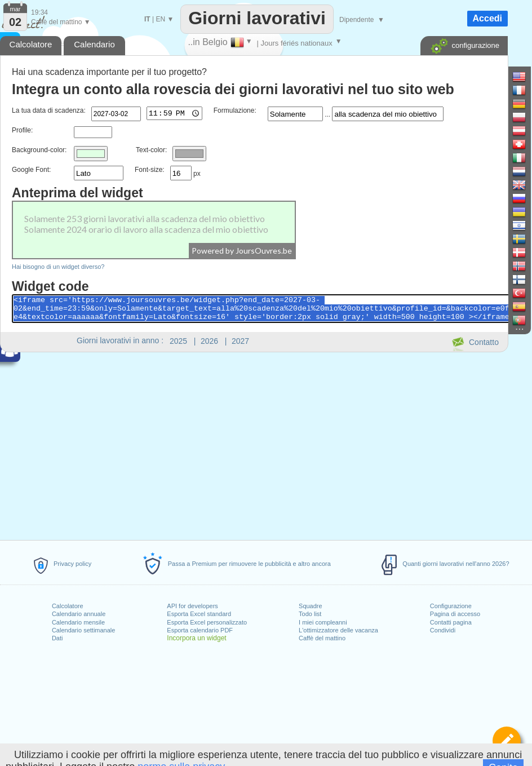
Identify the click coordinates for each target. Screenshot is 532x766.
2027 (240, 341)
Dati (57, 638)
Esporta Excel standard (199, 614)
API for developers (192, 606)
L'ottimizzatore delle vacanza (338, 630)
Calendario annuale (79, 614)
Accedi (487, 18)
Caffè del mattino (322, 638)
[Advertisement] (254, 444)
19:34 (39, 12)
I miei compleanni (323, 622)
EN (160, 19)
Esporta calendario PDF (200, 630)
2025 (178, 341)
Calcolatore (68, 606)
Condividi (443, 630)
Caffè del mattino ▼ (61, 22)
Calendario (94, 44)
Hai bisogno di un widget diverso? (58, 267)
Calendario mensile (78, 622)
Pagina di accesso (455, 614)
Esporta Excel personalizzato (207, 622)
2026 (209, 341)
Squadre (311, 606)
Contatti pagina (451, 622)
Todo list (310, 614)
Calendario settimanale (84, 630)
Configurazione (451, 606)
